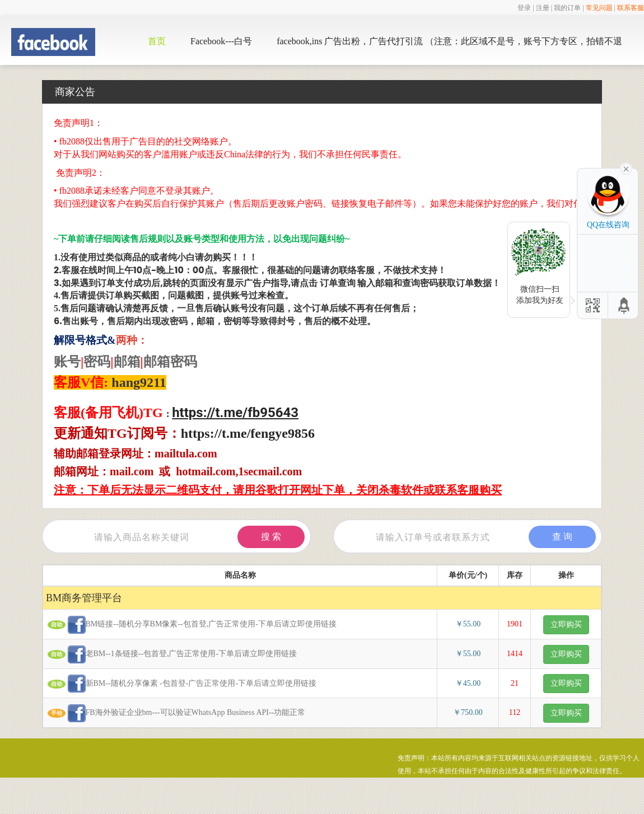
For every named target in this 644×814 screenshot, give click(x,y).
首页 (157, 41)
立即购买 (566, 624)
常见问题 (599, 8)
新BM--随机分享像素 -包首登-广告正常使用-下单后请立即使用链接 (188, 684)
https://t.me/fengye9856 (248, 433)
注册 (543, 8)
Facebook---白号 (221, 41)
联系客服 (631, 8)
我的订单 (567, 8)
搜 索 (271, 537)
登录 (524, 8)
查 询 (562, 537)
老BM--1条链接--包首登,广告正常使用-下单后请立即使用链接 (178, 654)
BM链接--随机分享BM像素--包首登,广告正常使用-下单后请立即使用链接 (198, 625)
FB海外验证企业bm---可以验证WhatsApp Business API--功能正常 (182, 713)
